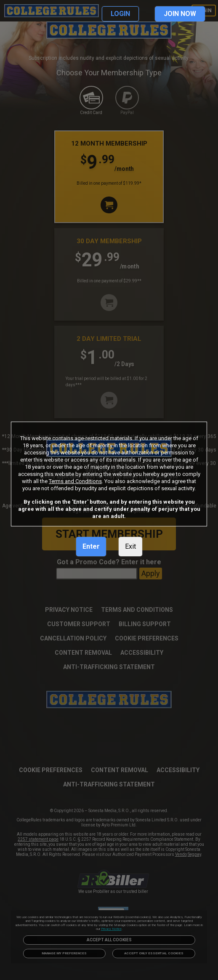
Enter (91, 546)
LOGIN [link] (120, 14)
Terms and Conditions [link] (75, 481)
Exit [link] (130, 546)
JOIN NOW (180, 14)
